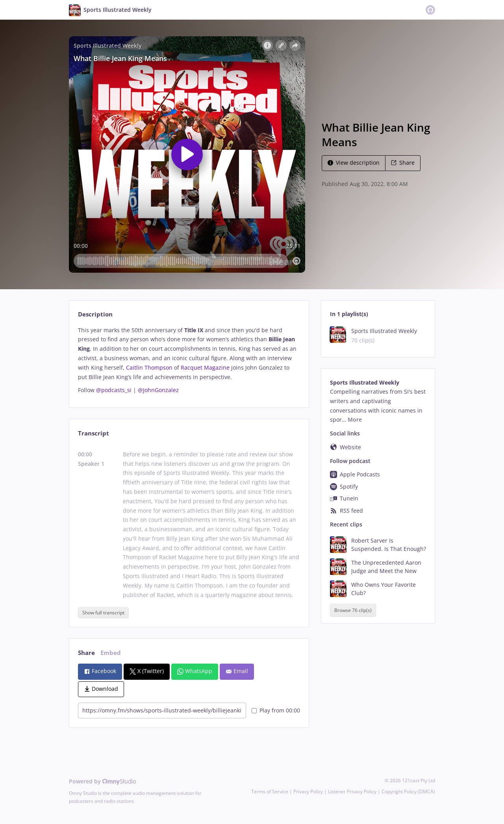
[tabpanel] (189, 360)
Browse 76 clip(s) (353, 610)
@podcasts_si (114, 390)
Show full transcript (103, 613)
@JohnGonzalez (158, 390)
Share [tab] (86, 653)
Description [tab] (95, 314)
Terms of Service (270, 791)
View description (354, 163)
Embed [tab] (111, 653)
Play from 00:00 (276, 710)
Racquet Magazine (205, 367)
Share (403, 163)
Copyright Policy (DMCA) (408, 791)
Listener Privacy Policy (352, 791)
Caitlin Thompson (149, 367)
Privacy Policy (308, 791)
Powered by (103, 781)
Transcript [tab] (94, 433)
